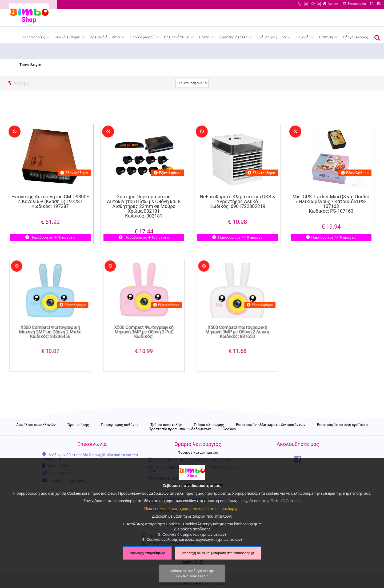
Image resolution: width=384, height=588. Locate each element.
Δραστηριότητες (233, 37)
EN (379, 4)
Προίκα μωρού (142, 37)
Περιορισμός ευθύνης (120, 434)
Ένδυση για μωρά (271, 37)
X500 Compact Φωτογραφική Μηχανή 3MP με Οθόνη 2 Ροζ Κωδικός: (144, 326)
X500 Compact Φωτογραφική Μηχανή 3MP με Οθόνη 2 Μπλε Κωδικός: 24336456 (50, 326)
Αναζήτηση (377, 38)
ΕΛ (371, 4)
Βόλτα (204, 37)
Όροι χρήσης (78, 434)
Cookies (229, 439)
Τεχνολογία (30, 65)
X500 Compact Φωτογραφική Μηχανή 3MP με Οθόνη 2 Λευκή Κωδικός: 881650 (237, 326)
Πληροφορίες (33, 37)
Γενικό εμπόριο (67, 37)
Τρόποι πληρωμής (209, 434)
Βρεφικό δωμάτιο (105, 37)
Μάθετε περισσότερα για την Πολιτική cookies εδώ (192, 573)
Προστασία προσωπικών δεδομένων (180, 439)
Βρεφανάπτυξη (177, 37)
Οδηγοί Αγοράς (355, 37)
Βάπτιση (326, 37)
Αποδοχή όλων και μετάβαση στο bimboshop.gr (218, 553)
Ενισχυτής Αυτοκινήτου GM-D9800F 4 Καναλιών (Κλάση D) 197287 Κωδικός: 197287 (50, 202)
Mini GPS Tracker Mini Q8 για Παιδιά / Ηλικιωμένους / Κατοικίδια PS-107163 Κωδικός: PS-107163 (331, 204)
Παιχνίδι (303, 37)
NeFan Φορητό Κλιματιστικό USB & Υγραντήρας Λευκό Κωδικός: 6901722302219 (237, 202)
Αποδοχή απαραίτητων (147, 553)
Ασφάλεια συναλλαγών (36, 434)
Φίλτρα (22, 83)
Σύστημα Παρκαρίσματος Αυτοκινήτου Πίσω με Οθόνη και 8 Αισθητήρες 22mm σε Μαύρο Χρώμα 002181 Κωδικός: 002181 (144, 207)
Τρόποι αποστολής (166, 434)
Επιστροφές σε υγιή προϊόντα (342, 434)
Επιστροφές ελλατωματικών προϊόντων (271, 434)
